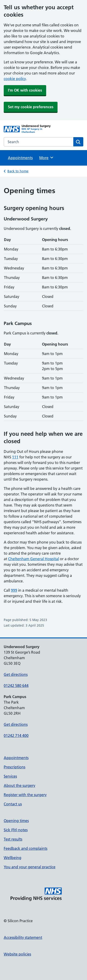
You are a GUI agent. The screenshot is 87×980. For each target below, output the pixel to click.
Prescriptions (14, 767)
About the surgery (19, 785)
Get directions (16, 674)
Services (10, 776)
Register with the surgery (25, 795)
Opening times (16, 821)
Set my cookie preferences (31, 107)
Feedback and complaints (26, 848)
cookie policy (15, 79)
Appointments (20, 158)
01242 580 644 (16, 686)
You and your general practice (30, 867)
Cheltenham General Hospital (34, 559)
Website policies (17, 954)
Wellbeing (13, 858)
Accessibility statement (23, 937)
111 (15, 457)
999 (14, 590)
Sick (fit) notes (16, 830)
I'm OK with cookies (25, 90)
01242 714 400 (16, 736)
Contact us (13, 804)
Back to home (18, 171)
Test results (13, 839)
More (47, 158)
